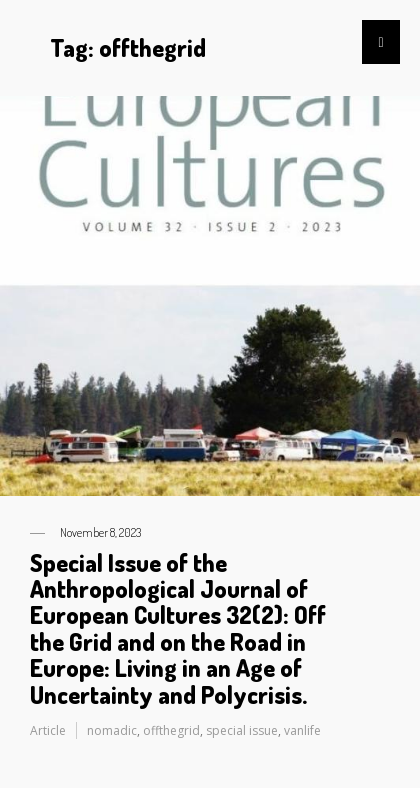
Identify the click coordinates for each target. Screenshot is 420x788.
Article (48, 730)
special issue (242, 730)
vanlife (302, 730)
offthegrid (171, 730)
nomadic (112, 730)
